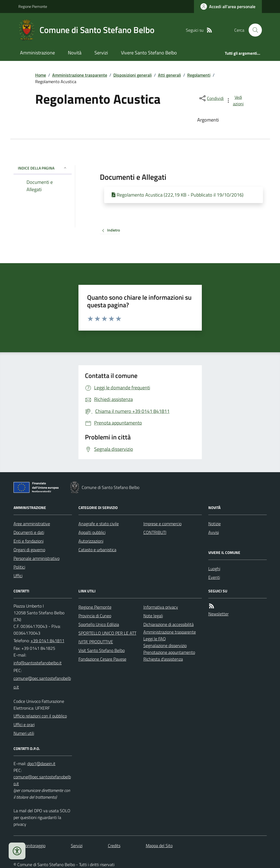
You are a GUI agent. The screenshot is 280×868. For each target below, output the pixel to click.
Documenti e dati (29, 532)
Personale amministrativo (37, 558)
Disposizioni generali (133, 75)
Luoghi (214, 569)
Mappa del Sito (159, 846)
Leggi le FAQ (155, 639)
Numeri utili (24, 733)
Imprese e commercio (162, 524)
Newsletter (218, 614)
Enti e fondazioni (29, 541)
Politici (19, 567)
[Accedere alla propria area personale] (228, 6)
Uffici (18, 576)
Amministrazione (37, 53)
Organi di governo (29, 550)
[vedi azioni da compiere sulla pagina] (235, 100)
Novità (75, 53)
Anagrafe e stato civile (99, 524)
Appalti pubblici (92, 532)
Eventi (214, 577)
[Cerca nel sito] (253, 30)
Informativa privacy (161, 607)
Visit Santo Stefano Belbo (102, 650)
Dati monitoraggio (29, 846)
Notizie (215, 524)
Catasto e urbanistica (97, 550)
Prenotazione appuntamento (169, 652)
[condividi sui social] (211, 98)
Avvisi (214, 532)
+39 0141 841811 (47, 641)
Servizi (101, 53)
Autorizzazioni (91, 541)
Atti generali (169, 75)
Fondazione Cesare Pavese (102, 659)
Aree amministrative (32, 524)
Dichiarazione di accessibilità (169, 624)
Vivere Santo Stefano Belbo (149, 53)
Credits (114, 846)
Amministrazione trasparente (80, 75)
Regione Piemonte (33, 6)
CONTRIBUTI (155, 532)
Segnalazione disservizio (165, 645)
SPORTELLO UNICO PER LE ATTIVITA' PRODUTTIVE (107, 637)
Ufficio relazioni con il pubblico (40, 716)
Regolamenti (199, 75)
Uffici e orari (24, 725)
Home (41, 75)
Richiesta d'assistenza (163, 659)
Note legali (153, 616)
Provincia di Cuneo (95, 616)
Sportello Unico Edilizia (99, 624)
